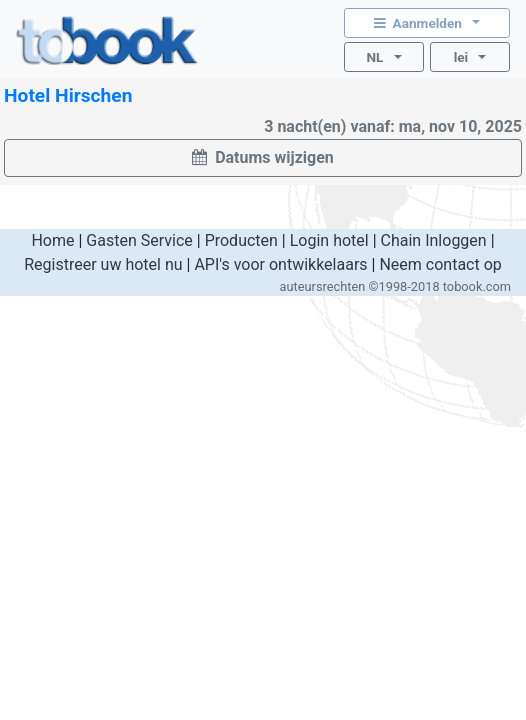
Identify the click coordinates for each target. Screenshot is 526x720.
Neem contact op (440, 264)
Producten (241, 240)
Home (52, 240)
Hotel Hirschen (68, 95)
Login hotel (329, 240)
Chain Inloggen (434, 240)
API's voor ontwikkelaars (280, 264)
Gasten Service (139, 240)
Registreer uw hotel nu (103, 264)
